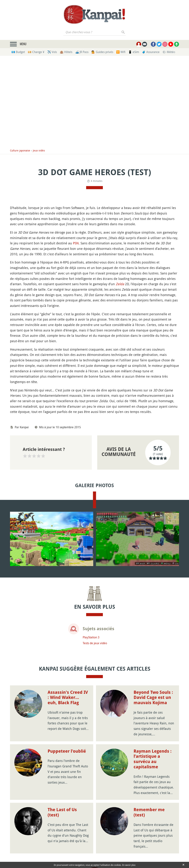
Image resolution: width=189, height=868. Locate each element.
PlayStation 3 (91, 637)
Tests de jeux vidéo (95, 643)
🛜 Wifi (121, 52)
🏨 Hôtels (66, 52)
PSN (76, 243)
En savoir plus (129, 865)
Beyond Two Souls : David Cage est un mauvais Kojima (153, 698)
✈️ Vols (52, 52)
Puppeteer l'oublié (67, 751)
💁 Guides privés (102, 52)
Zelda (120, 284)
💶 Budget (18, 52)
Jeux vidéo (39, 150)
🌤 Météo (169, 52)
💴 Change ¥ (36, 52)
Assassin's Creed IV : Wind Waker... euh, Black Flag (68, 698)
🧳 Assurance (151, 52)
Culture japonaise (20, 150)
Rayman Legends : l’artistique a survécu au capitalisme (153, 759)
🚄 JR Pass (82, 52)
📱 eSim (134, 52)
